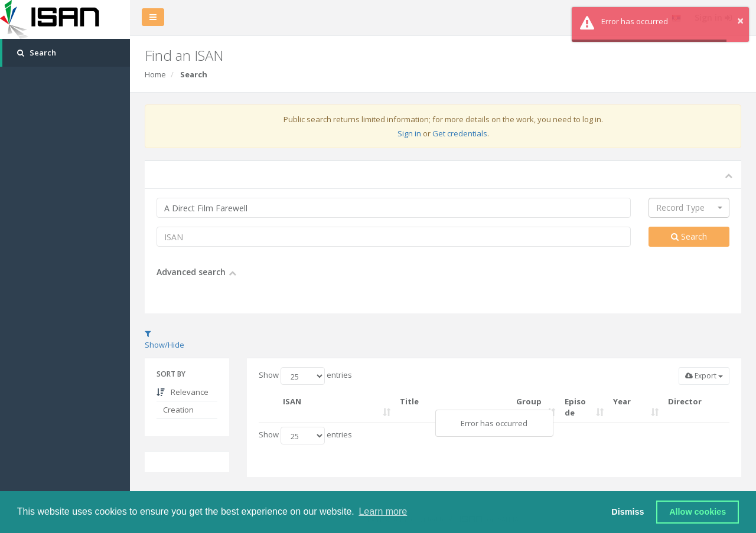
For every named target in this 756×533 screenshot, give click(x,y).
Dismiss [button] (628, 512)
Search (689, 236)
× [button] (740, 20)
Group (529, 401)
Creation (177, 410)
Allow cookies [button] (698, 512)
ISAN (292, 401)
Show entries (305, 376)
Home (155, 74)
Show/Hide (164, 340)
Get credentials (460, 133)
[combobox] (689, 208)
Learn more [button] (383, 511)
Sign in (409, 133)
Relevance (183, 392)
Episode (575, 407)
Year (622, 401)
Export (704, 376)
